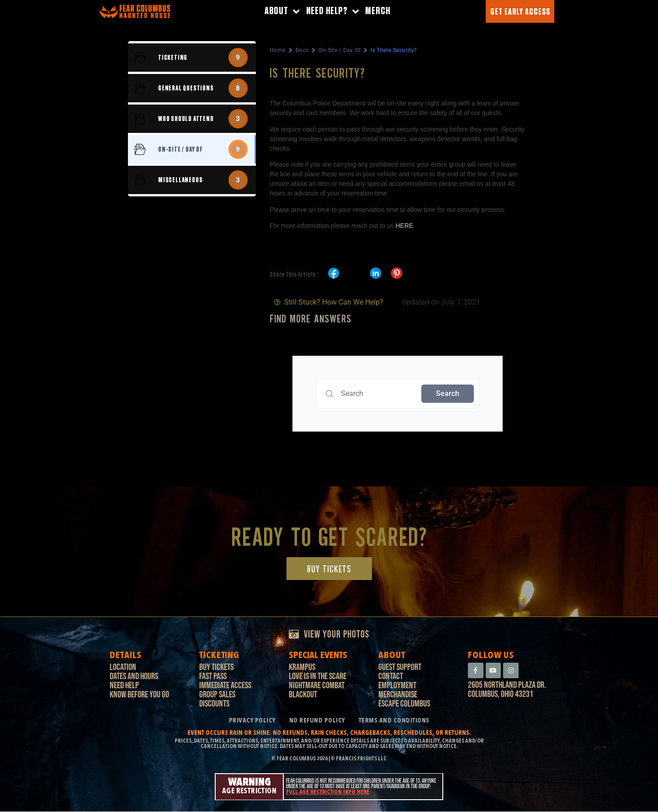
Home (278, 50)
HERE (404, 226)
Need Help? (333, 12)
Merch (378, 11)
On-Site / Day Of (340, 50)
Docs (302, 50)
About (282, 12)
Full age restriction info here (328, 793)
